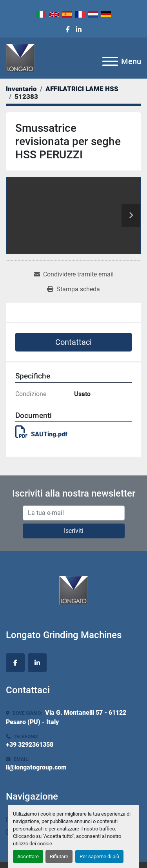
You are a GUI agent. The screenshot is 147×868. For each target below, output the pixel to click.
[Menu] (110, 61)
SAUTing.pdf (41, 434)
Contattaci (73, 342)
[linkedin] (79, 30)
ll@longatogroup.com (36, 767)
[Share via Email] (74, 274)
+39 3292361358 (30, 745)
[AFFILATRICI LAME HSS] (82, 89)
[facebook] (68, 30)
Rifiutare (59, 856)
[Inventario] (21, 89)
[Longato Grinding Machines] (73, 590)
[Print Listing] (73, 289)
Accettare (28, 856)
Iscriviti (74, 531)
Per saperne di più (99, 856)
